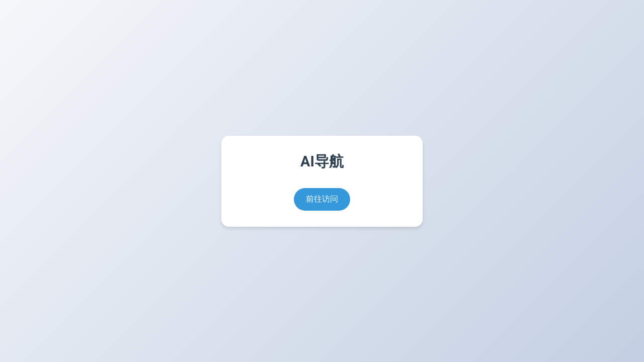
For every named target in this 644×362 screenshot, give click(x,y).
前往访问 (322, 199)
